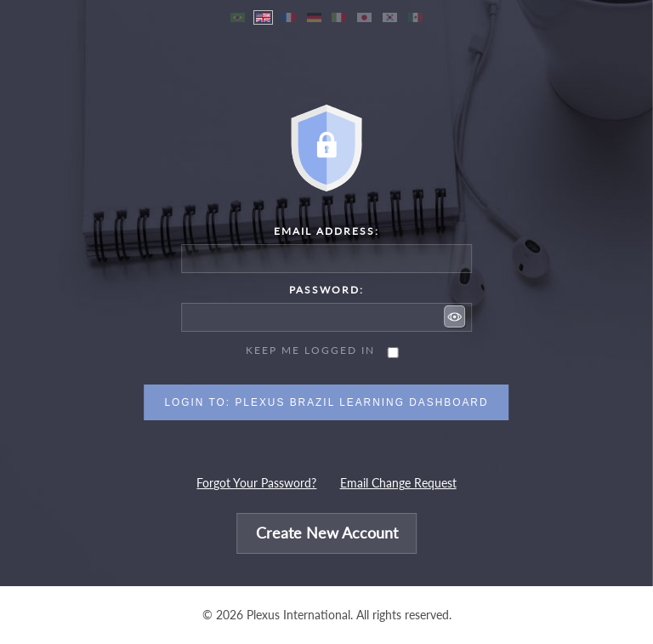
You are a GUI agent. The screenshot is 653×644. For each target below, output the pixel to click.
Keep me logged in (310, 350)
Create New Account (327, 534)
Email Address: (326, 231)
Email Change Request (398, 483)
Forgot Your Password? (256, 483)
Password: (326, 290)
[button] (455, 316)
